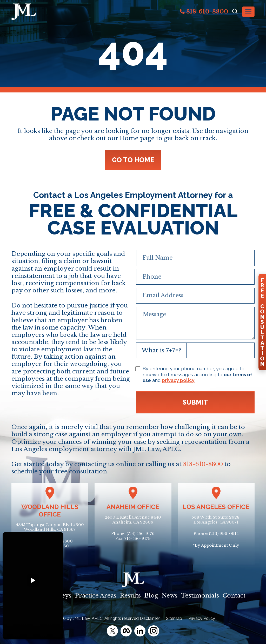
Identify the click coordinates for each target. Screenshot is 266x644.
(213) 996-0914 (224, 534)
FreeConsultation (262, 322)
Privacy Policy (202, 618)
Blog (151, 596)
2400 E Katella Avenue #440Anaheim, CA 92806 (133, 520)
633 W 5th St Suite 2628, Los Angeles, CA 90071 (216, 520)
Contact (234, 596)
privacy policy (178, 380)
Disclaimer (150, 618)
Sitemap (174, 618)
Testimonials (200, 596)
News (169, 596)
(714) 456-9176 (141, 534)
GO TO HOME (133, 160)
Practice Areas (96, 596)
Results (130, 596)
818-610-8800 (204, 11)
